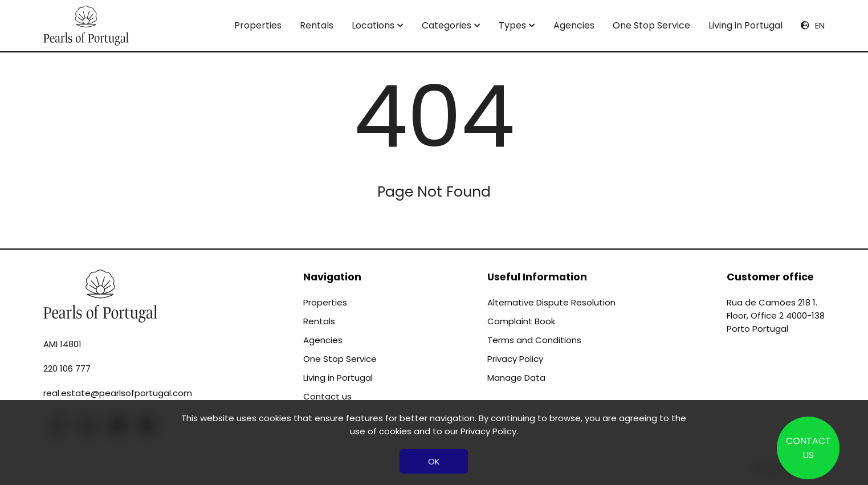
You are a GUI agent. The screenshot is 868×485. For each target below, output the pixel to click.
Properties (258, 25)
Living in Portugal (745, 25)
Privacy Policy (515, 359)
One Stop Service (651, 25)
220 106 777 (67, 368)
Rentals (317, 25)
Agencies (574, 25)
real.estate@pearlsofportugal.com (118, 393)
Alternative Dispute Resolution (551, 302)
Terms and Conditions (534, 340)
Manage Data (516, 378)
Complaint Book (521, 321)
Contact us (327, 396)
